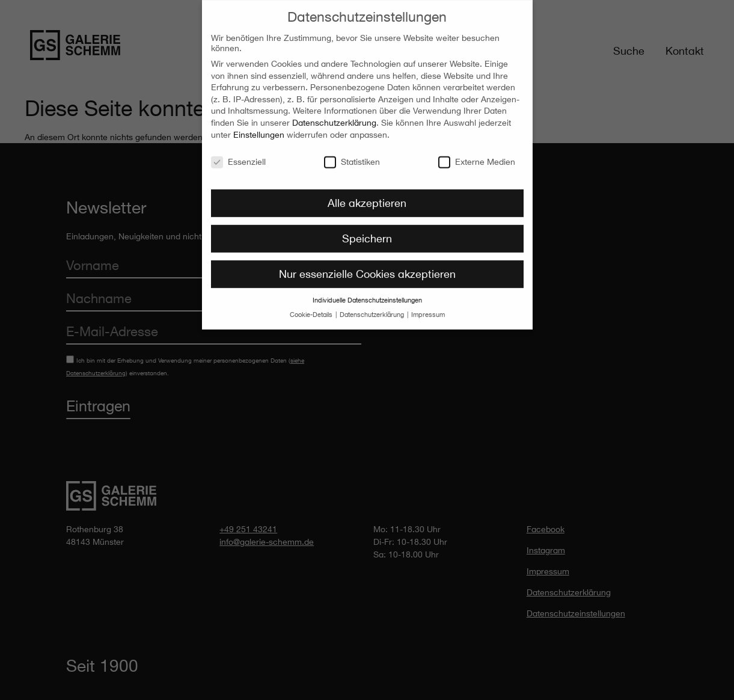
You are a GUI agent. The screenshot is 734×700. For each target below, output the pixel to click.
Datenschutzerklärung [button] (373, 310)
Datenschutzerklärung (334, 118)
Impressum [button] (428, 310)
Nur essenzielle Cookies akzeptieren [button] (367, 269)
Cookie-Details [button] (312, 310)
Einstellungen (259, 130)
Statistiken (352, 157)
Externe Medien (477, 157)
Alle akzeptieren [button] (367, 198)
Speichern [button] (367, 234)
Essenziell (238, 157)
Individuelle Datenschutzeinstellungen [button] (367, 296)
